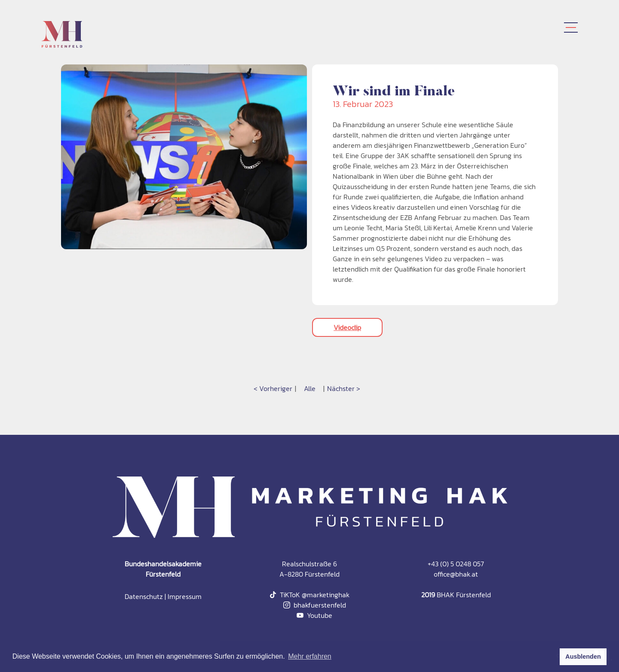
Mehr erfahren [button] (310, 656)
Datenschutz (144, 596)
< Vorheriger (273, 388)
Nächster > (344, 388)
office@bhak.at (456, 574)
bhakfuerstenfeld (315, 605)
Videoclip (347, 327)
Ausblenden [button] (583, 657)
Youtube (314, 615)
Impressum (185, 596)
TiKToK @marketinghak (309, 595)
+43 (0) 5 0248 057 (456, 564)
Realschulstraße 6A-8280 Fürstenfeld (309, 569)
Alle (310, 388)
